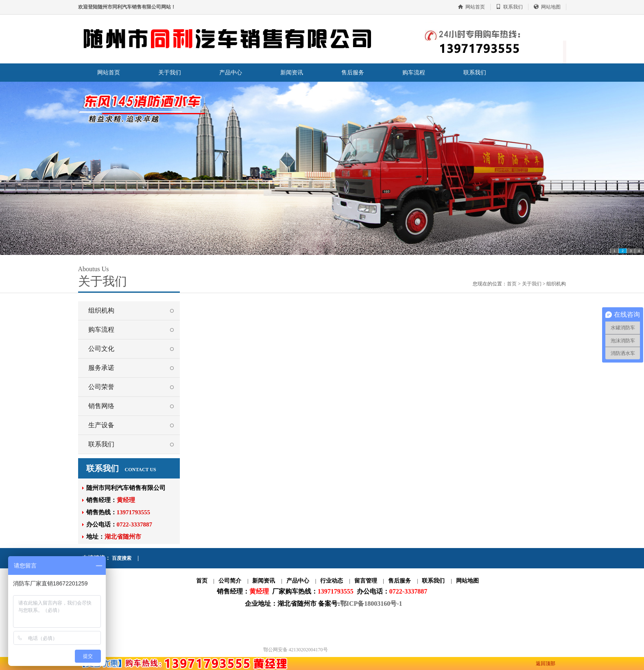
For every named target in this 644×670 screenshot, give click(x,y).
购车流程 (414, 73)
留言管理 (366, 581)
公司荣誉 (101, 387)
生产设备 (101, 425)
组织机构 (101, 310)
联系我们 (513, 7)
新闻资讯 (292, 73)
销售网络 (101, 406)
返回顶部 (546, 663)
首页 (512, 284)
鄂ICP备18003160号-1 (371, 604)
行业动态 (332, 581)
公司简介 (230, 581)
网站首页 (475, 7)
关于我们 (170, 73)
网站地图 (551, 7)
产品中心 (231, 73)
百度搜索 (122, 558)
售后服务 (353, 73)
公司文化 (101, 349)
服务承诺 (101, 368)
